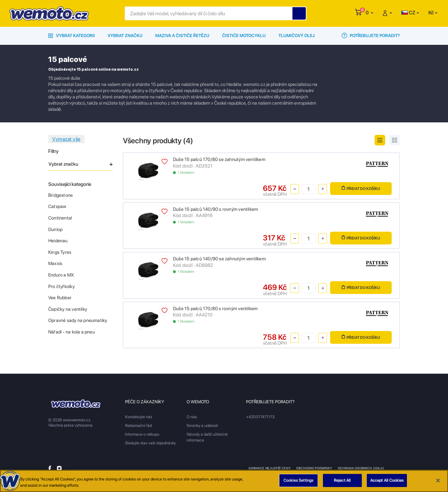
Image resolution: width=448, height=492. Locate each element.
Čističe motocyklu (244, 35)
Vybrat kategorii (72, 35)
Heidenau (58, 241)
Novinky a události (202, 426)
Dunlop (55, 229)
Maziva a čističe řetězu (182, 35)
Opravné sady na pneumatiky (78, 320)
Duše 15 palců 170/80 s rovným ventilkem (215, 309)
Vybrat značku (125, 35)
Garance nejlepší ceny (270, 468)
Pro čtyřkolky (61, 286)
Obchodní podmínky (314, 468)
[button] (369, 13)
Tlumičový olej (297, 35)
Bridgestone (61, 195)
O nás (192, 417)
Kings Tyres (60, 252)
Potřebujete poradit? (371, 35)
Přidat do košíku (361, 188)
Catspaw (57, 206)
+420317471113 (260, 417)
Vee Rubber (60, 298)
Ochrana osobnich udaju (361, 468)
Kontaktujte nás (139, 417)
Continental (60, 218)
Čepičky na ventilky (68, 309)
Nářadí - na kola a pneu (72, 332)
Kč (431, 13)
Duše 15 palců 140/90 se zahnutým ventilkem (219, 259)
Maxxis (55, 263)
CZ (408, 13)
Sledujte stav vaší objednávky (150, 443)
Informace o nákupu (142, 434)
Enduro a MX (61, 275)
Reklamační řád (138, 426)
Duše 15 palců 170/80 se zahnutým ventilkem (219, 159)
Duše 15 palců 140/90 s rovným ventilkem (215, 209)
